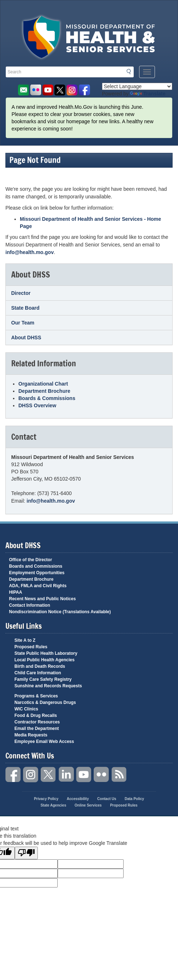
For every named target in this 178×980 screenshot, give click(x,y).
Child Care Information (38, 673)
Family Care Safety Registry (43, 679)
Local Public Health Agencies (44, 660)
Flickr (35, 90)
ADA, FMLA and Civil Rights (38, 586)
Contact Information (30, 605)
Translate (148, 94)
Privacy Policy (46, 799)
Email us (23, 90)
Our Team (23, 323)
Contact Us (107, 799)
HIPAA (15, 592)
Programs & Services (36, 696)
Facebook (13, 775)
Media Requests (31, 735)
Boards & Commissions (47, 398)
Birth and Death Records (40, 666)
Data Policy (134, 799)
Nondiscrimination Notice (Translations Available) (60, 612)
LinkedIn (66, 775)
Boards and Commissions (36, 566)
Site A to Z (25, 640)
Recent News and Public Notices (42, 599)
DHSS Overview (37, 405)
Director (21, 293)
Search (131, 72)
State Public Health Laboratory (46, 653)
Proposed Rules (31, 647)
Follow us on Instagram (72, 90)
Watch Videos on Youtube (48, 90)
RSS (119, 775)
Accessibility (78, 799)
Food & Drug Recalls (36, 715)
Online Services (88, 805)
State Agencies (53, 805)
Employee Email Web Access (44, 742)
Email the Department (37, 728)
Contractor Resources (37, 722)
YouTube (84, 775)
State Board (25, 308)
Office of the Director (30, 560)
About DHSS (26, 338)
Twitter (49, 775)
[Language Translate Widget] (137, 86)
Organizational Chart (43, 384)
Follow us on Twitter (60, 90)
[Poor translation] (26, 853)
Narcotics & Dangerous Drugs (45, 702)
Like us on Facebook (84, 90)
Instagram (31, 775)
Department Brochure (44, 391)
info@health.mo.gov (30, 252)
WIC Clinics (26, 709)
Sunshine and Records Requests (48, 686)
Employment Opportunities (37, 573)
